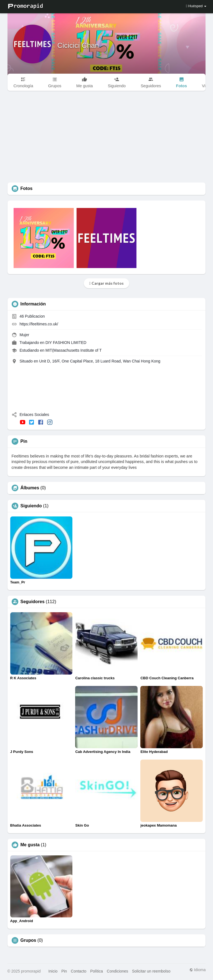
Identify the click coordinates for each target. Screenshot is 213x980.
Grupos (28, 940)
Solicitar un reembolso (151, 971)
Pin (64, 971)
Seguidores (33, 602)
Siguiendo (31, 506)
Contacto (78, 971)
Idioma (198, 970)
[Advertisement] (107, 141)
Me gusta (30, 845)
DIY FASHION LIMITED (66, 343)
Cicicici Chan (78, 45)
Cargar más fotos (106, 283)
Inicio (53, 971)
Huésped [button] (196, 6)
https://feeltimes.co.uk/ (39, 324)
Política (97, 971)
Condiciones (117, 971)
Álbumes (30, 488)
